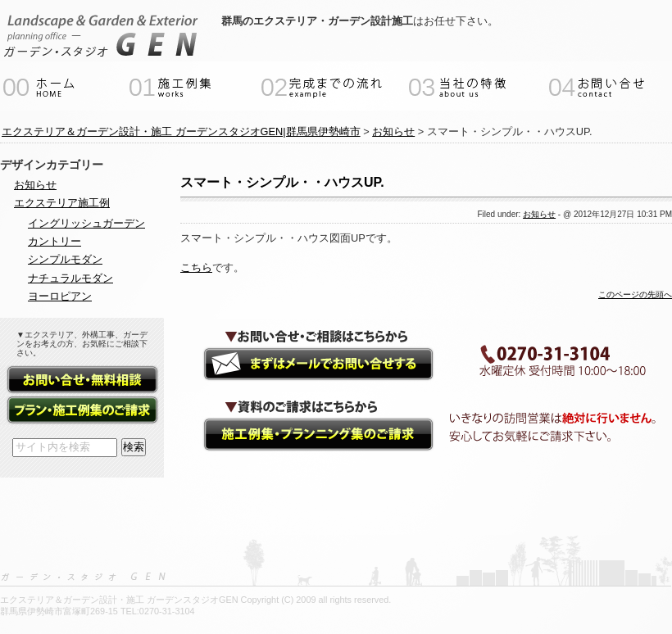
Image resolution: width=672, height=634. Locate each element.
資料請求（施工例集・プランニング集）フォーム (82, 411)
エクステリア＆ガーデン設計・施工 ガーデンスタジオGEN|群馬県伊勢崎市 (181, 131)
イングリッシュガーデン (86, 223)
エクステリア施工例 (62, 203)
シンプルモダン (65, 259)
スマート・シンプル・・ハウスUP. (282, 182)
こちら (196, 267)
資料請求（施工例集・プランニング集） (303, 437)
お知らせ (539, 214)
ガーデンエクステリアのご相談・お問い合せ (303, 365)
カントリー (54, 241)
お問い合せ (82, 380)
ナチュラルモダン (70, 278)
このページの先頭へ (635, 294)
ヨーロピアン (60, 296)
